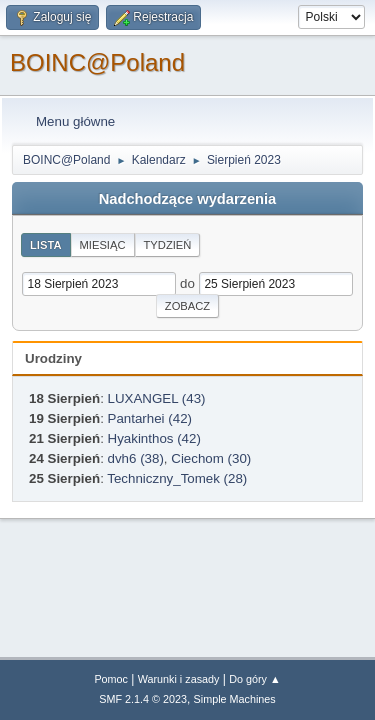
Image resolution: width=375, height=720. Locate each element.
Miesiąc (103, 245)
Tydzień (168, 245)
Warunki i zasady (179, 679)
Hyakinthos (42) (154, 438)
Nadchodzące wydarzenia (188, 199)
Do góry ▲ (254, 679)
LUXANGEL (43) (157, 398)
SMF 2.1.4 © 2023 (143, 699)
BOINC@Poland (97, 62)
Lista (46, 245)
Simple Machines (235, 699)
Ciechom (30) (211, 458)
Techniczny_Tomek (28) (177, 478)
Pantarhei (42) (150, 418)
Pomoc (111, 679)
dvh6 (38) (136, 458)
